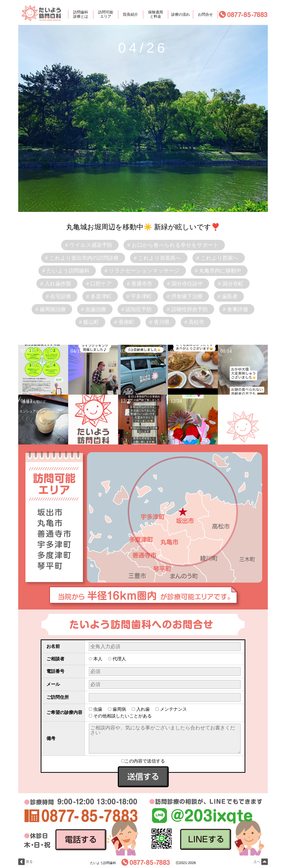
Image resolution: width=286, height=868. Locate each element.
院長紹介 (131, 14)
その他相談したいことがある (123, 716)
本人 (98, 659)
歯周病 (119, 709)
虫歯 (98, 709)
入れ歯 (143, 709)
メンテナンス (173, 709)
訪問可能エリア (106, 14)
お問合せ (205, 14)
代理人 (119, 659)
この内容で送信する (143, 761)
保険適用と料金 (155, 14)
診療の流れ (181, 14)
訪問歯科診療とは (81, 14)
